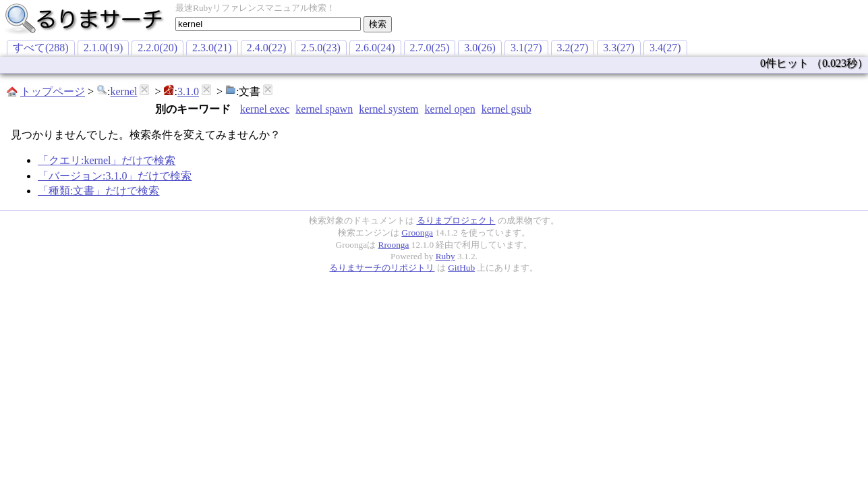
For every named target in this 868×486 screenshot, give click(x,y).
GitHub (461, 268)
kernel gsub (507, 109)
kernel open (450, 109)
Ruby (445, 256)
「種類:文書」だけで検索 (98, 191)
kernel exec (265, 109)
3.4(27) (665, 48)
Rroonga (394, 245)
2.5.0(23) (321, 48)
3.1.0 (188, 91)
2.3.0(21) (212, 48)
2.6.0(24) (375, 48)
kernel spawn (324, 109)
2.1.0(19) (104, 48)
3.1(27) (526, 48)
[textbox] (268, 24)
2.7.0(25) (430, 48)
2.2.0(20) (157, 48)
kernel (123, 91)
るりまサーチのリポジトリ (382, 268)
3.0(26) (480, 48)
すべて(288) (41, 48)
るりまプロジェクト (456, 220)
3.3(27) (619, 48)
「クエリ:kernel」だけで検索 (107, 160)
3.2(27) (573, 48)
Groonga (417, 233)
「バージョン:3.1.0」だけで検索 (115, 176)
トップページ (53, 91)
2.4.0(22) (267, 48)
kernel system (388, 109)
